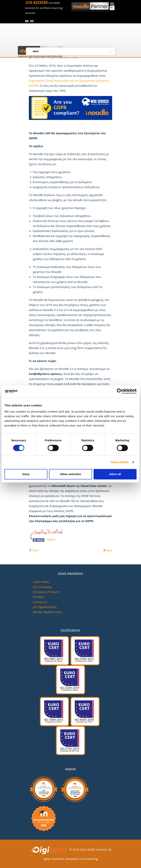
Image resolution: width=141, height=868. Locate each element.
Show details (120, 462)
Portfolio (39, 597)
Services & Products (46, 592)
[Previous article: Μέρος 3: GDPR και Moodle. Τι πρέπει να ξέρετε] (34, 550)
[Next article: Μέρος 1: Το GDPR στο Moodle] (107, 550)
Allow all (115, 474)
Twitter (51, 539)
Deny (26, 474)
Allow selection (70, 474)
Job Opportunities (45, 607)
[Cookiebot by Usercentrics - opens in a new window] (120, 391)
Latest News (41, 582)
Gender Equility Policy (47, 612)
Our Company (42, 587)
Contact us (40, 602)
